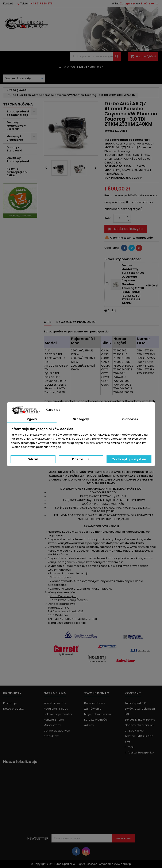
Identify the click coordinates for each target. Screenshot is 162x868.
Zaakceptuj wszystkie (129, 459)
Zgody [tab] (32, 419)
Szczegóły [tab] (81, 419)
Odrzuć (33, 459)
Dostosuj (81, 459)
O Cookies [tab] (130, 419)
